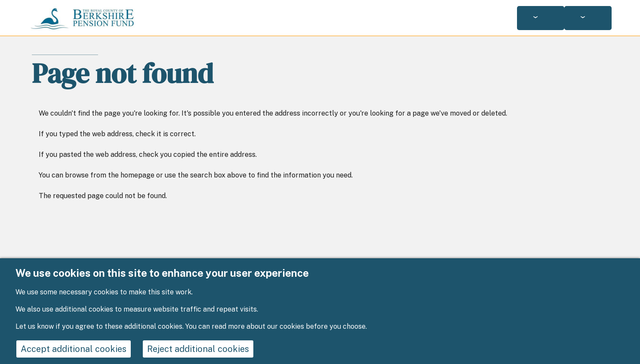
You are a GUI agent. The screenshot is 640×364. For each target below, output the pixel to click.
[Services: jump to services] (541, 18)
